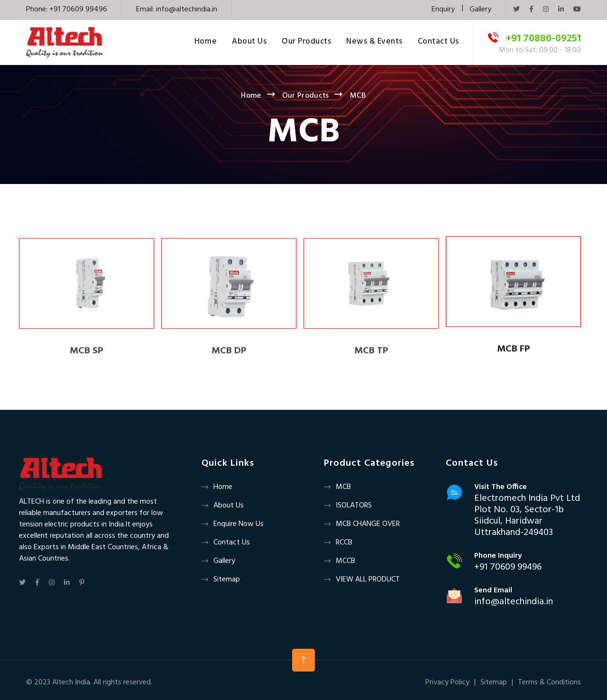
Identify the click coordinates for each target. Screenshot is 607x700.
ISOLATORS (354, 506)
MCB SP (87, 355)
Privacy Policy (447, 682)
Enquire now (234, 524)
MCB (343, 487)
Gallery (480, 9)
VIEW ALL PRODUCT (368, 580)
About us (229, 506)
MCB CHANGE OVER (368, 524)
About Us (249, 42)
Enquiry (443, 9)
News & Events (374, 42)
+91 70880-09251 (543, 39)
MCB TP (371, 355)
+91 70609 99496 (508, 567)
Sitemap (227, 580)
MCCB (345, 561)
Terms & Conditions (549, 682)
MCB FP (514, 350)
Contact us (232, 543)
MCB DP (229, 355)
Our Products (306, 42)
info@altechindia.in (187, 9)
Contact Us (438, 42)
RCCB (344, 543)
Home (206, 42)
